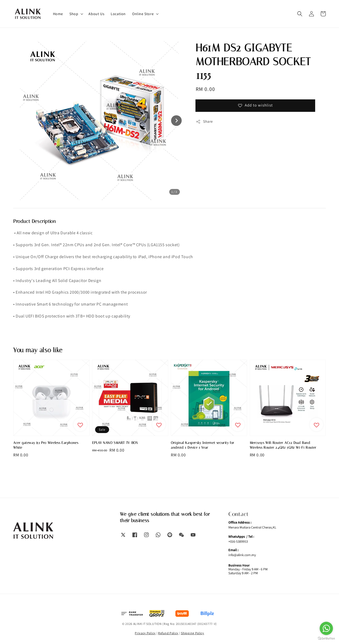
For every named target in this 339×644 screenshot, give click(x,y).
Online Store (143, 14)
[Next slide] (176, 121)
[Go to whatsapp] (326, 628)
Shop (74, 14)
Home (58, 14)
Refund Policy (168, 633)
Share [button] (204, 122)
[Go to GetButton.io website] (326, 639)
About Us (96, 14)
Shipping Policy (193, 633)
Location (118, 14)
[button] (300, 14)
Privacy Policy (145, 633)
